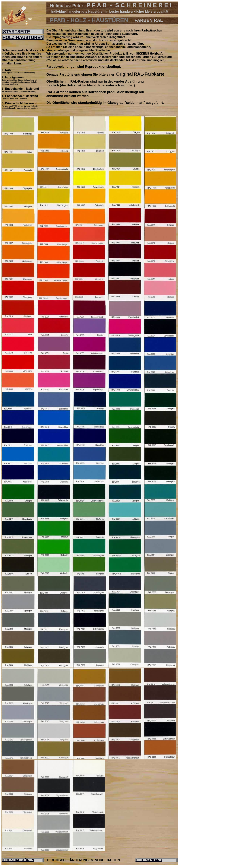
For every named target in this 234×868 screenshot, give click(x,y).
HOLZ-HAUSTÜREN (23, 37)
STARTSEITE (16, 32)
